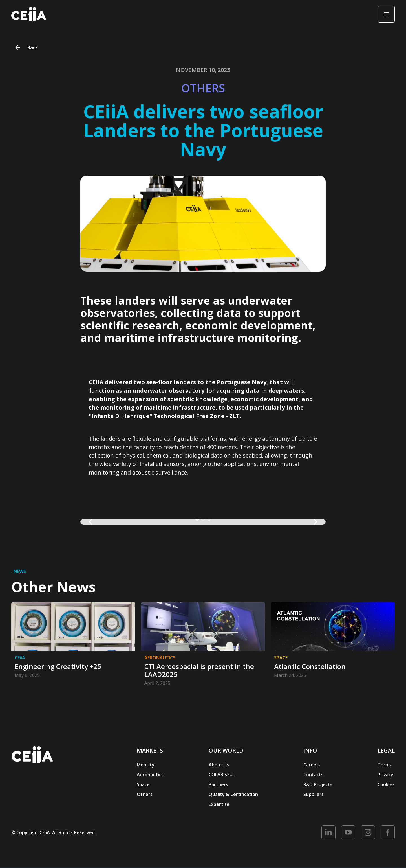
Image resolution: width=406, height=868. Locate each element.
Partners (218, 784)
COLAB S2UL (222, 775)
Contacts (313, 775)
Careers (312, 765)
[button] (92, 522)
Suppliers (314, 794)
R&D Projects (318, 784)
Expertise (219, 804)
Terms (385, 765)
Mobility (146, 765)
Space (143, 784)
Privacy (385, 775)
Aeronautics (150, 775)
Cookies (386, 784)
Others (145, 794)
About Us (219, 765)
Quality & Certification (233, 794)
